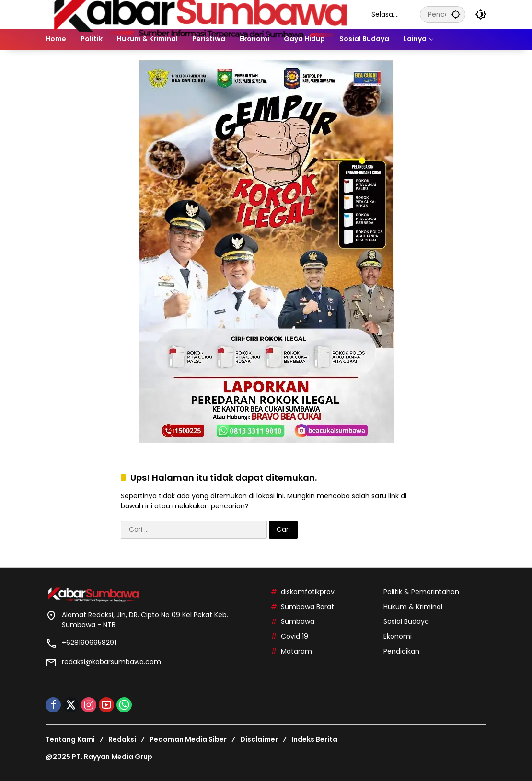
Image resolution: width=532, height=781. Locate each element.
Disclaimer (259, 739)
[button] (456, 14)
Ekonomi (398, 636)
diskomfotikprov (308, 592)
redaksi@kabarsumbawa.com (111, 662)
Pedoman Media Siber (188, 739)
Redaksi (122, 739)
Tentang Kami (70, 739)
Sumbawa (298, 621)
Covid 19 (295, 636)
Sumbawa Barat (307, 607)
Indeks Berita (314, 739)
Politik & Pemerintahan (421, 592)
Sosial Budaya (406, 621)
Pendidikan (401, 651)
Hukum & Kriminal (413, 607)
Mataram (296, 651)
